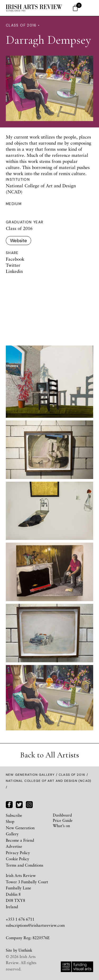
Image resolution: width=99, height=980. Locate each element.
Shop (10, 821)
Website (18, 241)
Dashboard (62, 815)
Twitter (13, 265)
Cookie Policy (18, 859)
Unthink (25, 950)
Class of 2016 (72, 775)
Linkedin (14, 271)
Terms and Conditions (25, 865)
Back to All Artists (49, 755)
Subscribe (14, 815)
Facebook (15, 259)
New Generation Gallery (30, 775)
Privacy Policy (18, 853)
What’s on (61, 826)
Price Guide (63, 820)
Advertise (14, 846)
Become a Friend (20, 840)
